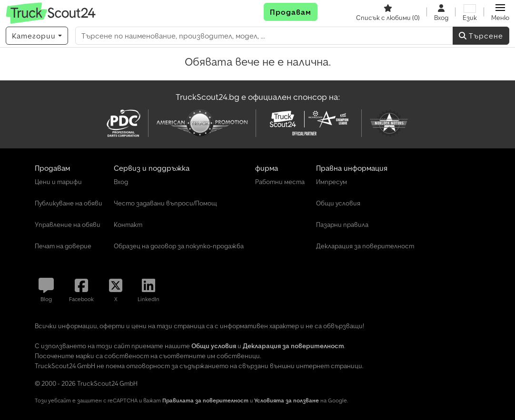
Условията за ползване (287, 400)
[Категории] (37, 36)
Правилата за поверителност (205, 400)
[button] (500, 12)
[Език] (470, 12)
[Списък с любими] (388, 12)
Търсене (481, 36)
